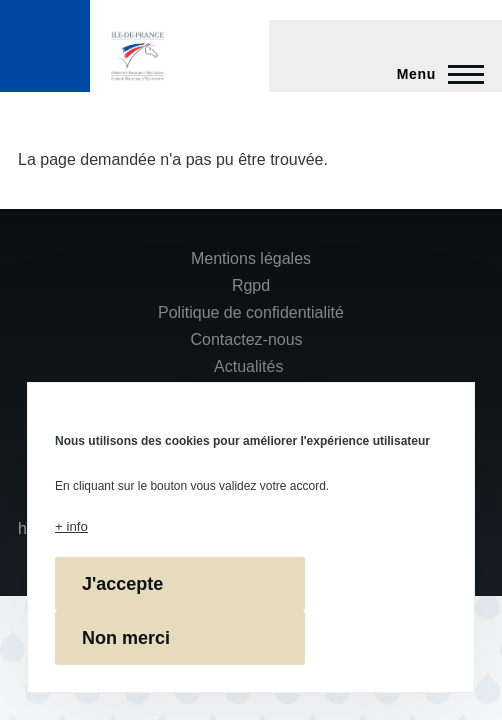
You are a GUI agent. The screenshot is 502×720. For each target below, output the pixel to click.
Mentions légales (251, 258)
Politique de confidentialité (251, 312)
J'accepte (122, 584)
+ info (71, 526)
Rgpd (251, 285)
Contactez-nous (247, 339)
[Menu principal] (434, 74)
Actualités (248, 366)
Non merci (126, 638)
